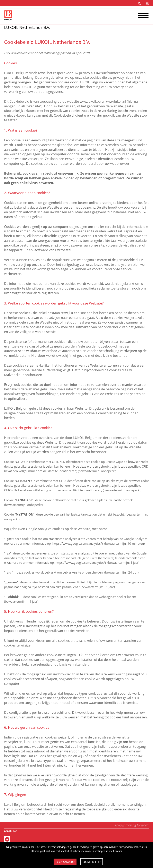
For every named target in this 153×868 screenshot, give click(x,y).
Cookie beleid (92, 862)
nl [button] (148, 4)
